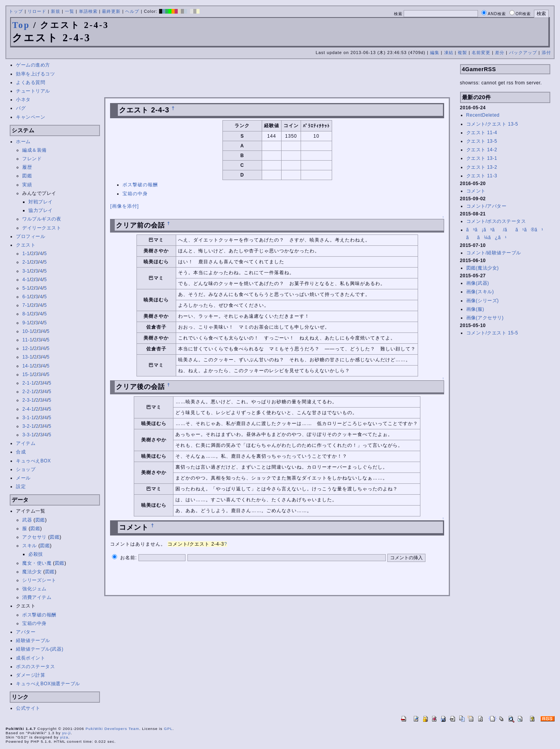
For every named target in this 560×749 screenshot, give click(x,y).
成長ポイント (31, 658)
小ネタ (23, 100)
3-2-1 (28, 426)
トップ (16, 11)
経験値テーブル (33, 640)
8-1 (26, 314)
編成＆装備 (34, 150)
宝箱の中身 (34, 623)
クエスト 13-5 (482, 141)
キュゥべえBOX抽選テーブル (48, 684)
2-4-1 (28, 409)
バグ (21, 108)
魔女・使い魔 (37, 563)
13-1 (27, 357)
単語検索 (88, 11)
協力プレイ (41, 210)
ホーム (23, 142)
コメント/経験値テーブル (494, 253)
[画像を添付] (124, 206)
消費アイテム (37, 597)
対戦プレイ (41, 202)
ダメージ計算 (31, 675)
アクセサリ (34, 537)
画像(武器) (478, 283)
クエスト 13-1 (482, 158)
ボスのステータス (35, 667)
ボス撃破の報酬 (39, 615)
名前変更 (481, 52)
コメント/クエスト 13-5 (492, 124)
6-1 (26, 297)
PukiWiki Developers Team (112, 729)
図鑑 (27, 176)
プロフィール (31, 236)
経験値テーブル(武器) (40, 649)
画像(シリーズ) (483, 301)
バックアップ (523, 52)
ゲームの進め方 (33, 65)
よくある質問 (31, 82)
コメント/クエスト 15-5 (492, 333)
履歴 (27, 167)
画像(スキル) (480, 292)
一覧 (70, 11)
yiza (64, 737)
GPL (168, 729)
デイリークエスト (42, 228)
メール (23, 478)
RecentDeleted (483, 115)
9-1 (26, 323)
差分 (500, 52)
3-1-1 (28, 418)
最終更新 (111, 11)
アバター (26, 632)
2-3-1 (28, 400)
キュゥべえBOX (33, 461)
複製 (462, 52)
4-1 (26, 280)
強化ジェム (34, 589)
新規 (56, 11)
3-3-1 (28, 435)
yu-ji (67, 733)
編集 (435, 52)
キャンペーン (31, 117)
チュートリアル (33, 91)
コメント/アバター (486, 206)
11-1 (27, 340)
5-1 (26, 288)
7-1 (26, 305)
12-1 (27, 348)
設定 (21, 486)
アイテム (26, 443)
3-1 (26, 271)
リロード (37, 11)
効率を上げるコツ (35, 74)
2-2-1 (28, 392)
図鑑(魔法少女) (483, 268)
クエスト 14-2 (482, 150)
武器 (27, 520)
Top (21, 25)
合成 (21, 452)
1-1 (26, 254)
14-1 (27, 366)
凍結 (449, 52)
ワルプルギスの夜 (42, 219)
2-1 (26, 262)
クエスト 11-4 (482, 133)
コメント (476, 191)
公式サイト (28, 708)
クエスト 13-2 (482, 167)
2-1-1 (28, 383)
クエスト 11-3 (482, 176)
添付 (546, 52)
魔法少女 (32, 572)
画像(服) (475, 309)
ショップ (26, 469)
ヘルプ (132, 11)
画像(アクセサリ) (485, 318)
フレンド (32, 159)
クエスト (26, 245)
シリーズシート (39, 580)
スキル (30, 546)
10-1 (27, 331)
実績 (27, 185)
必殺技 (36, 554)
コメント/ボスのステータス (496, 221)
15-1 (27, 374)
